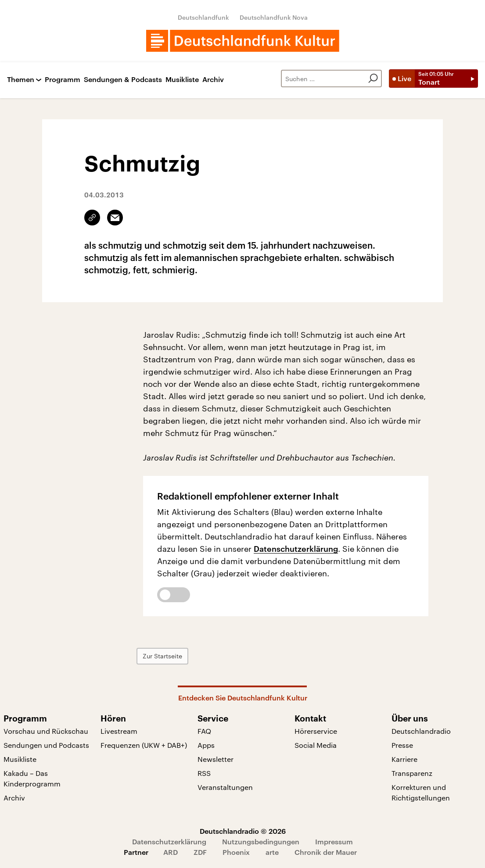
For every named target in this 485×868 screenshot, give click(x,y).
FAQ (204, 731)
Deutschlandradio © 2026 (243, 831)
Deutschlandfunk (203, 17)
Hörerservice (316, 731)
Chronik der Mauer (326, 852)
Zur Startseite (169, 656)
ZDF (200, 852)
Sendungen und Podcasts (46, 745)
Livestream (119, 731)
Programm (63, 80)
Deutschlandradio (421, 731)
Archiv (213, 80)
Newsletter (216, 759)
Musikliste (182, 80)
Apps (206, 745)
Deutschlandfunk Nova (274, 17)
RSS (204, 773)
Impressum (334, 841)
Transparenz (412, 773)
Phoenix (236, 852)
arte (272, 852)
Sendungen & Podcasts (123, 80)
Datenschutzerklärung (296, 549)
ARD (171, 852)
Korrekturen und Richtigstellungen (421, 792)
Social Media (316, 745)
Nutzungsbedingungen (261, 841)
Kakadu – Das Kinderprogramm (32, 778)
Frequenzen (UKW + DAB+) (144, 745)
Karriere (404, 759)
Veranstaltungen (225, 787)
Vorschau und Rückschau (46, 731)
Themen (21, 80)
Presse (402, 745)
